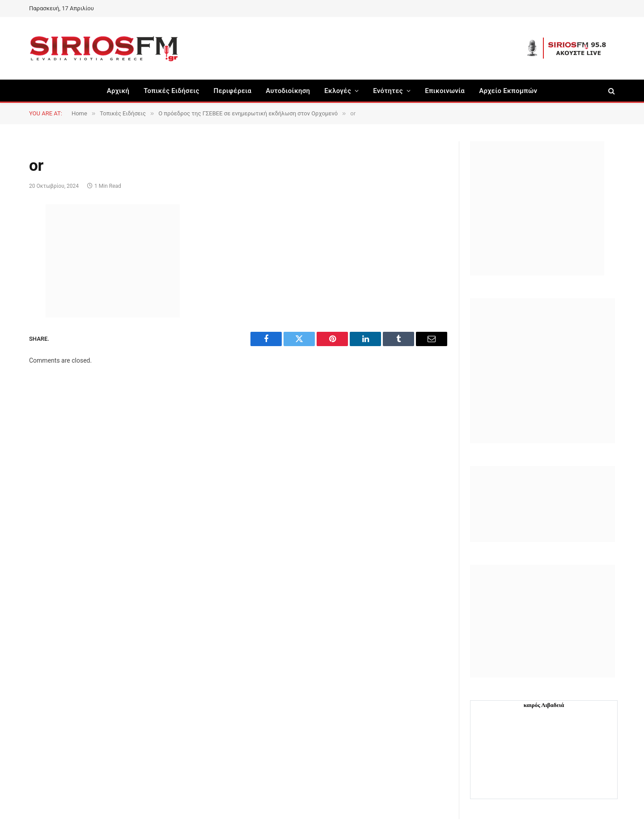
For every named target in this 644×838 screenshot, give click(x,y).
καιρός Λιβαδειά (544, 705)
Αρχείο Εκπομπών (508, 91)
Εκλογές (338, 91)
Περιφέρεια (233, 91)
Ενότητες (388, 91)
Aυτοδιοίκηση (288, 91)
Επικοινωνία (445, 91)
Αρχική (118, 91)
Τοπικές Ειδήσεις (171, 91)
